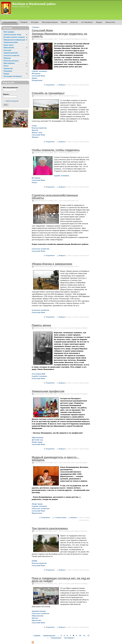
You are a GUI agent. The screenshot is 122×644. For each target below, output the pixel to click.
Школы (35, 130)
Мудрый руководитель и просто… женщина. (55, 459)
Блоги (6, 66)
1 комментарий (60, 518)
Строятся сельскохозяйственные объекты (55, 197)
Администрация (39, 611)
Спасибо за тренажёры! (48, 93)
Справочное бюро (11, 42)
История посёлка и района (14, 37)
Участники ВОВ (39, 374)
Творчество (8, 69)
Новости (74, 22)
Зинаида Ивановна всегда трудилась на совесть (59, 35)
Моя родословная (50, 22)
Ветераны (36, 74)
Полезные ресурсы (11, 61)
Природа (7, 58)
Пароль (6, 94)
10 (80, 636)
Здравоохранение (11, 53)
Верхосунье (37, 513)
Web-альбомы (9, 63)
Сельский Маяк (38, 76)
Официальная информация (14, 40)
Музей (64, 22)
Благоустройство (39, 128)
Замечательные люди (12, 35)
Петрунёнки (37, 80)
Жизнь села (37, 133)
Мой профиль (9, 32)
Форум (99, 22)
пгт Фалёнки (87, 22)
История (35, 22)
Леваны (35, 137)
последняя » (70, 638)
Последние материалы (13, 76)
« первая (36, 636)
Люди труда (37, 442)
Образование (38, 438)
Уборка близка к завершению (52, 264)
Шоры (35, 78)
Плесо (34, 183)
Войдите (62, 85)
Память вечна (41, 325)
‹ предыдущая (49, 636)
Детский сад (37, 440)
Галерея (24, 22)
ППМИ (34, 561)
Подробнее (50, 85)
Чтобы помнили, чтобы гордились (56, 150)
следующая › (56, 638)
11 (84, 636)
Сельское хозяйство (41, 249)
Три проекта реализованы (50, 528)
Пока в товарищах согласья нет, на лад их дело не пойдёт (61, 580)
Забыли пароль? (12, 101)
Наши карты (9, 45)
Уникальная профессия (48, 391)
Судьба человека (39, 71)
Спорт (34, 126)
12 (88, 636)
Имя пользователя (11, 88)
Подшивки (8, 71)
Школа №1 (37, 620)
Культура (7, 50)
